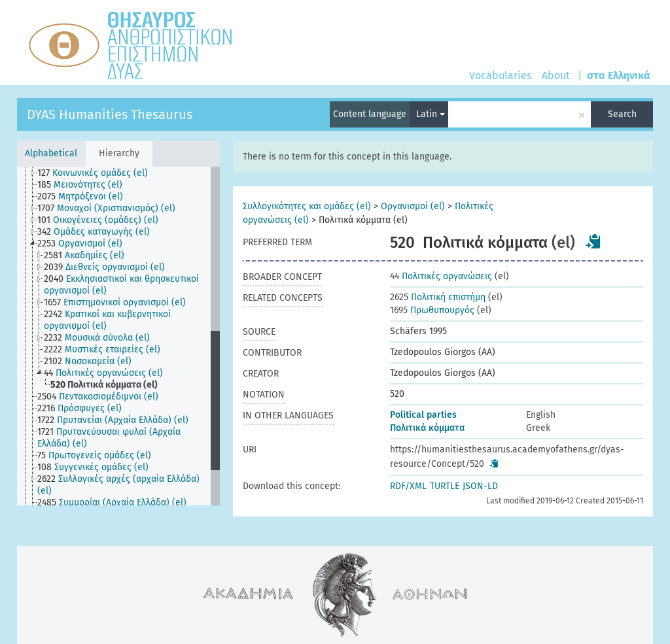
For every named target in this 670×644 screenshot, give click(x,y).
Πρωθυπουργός (432, 310)
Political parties (423, 415)
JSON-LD (480, 486)
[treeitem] (98, 173)
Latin (431, 114)
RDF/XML (408, 486)
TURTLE (445, 486)
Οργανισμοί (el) (413, 206)
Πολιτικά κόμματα (427, 428)
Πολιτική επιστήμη (438, 297)
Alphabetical (51, 153)
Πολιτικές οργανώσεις (441, 276)
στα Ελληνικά (619, 76)
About (556, 76)
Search (622, 114)
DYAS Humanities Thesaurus (110, 114)
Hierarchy (119, 153)
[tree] (118, 336)
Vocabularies (500, 76)
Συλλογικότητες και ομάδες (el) (307, 206)
